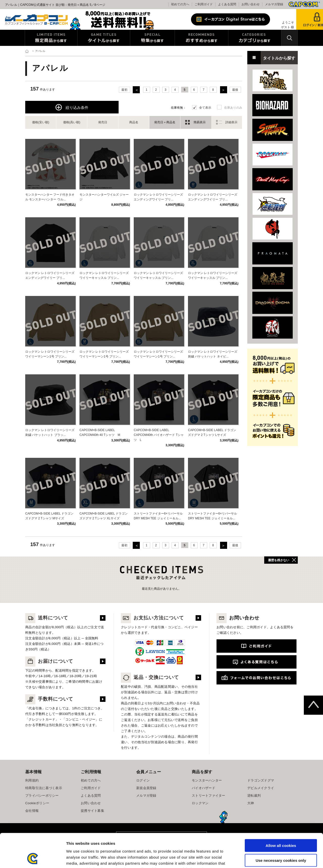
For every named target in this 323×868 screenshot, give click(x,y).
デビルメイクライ (261, 788)
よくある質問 (227, 4)
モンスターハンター (207, 780)
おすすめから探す (201, 38)
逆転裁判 (254, 796)
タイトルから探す (104, 38)
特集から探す (152, 38)
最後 (235, 90)
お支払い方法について (152, 618)
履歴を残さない (279, 560)
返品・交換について (150, 677)
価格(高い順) (72, 122)
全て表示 (205, 108)
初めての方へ (180, 4)
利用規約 (32, 780)
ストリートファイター (209, 796)
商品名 (134, 122)
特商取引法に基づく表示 (44, 788)
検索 (289, 38)
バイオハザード (204, 788)
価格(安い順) (41, 122)
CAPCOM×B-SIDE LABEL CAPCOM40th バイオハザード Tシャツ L (159, 435)
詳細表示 (231, 122)
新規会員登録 (146, 788)
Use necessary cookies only (281, 829)
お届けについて (49, 661)
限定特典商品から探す (51, 38)
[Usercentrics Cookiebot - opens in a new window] (33, 858)
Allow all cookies (281, 814)
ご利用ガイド (204, 4)
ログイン (143, 780)
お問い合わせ (251, 4)
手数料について (49, 699)
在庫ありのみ (233, 108)
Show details (265, 858)
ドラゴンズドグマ (261, 780)
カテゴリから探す (255, 38)
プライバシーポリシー (42, 796)
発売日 (103, 122)
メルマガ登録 (274, 4)
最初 (124, 90)
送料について (47, 618)
